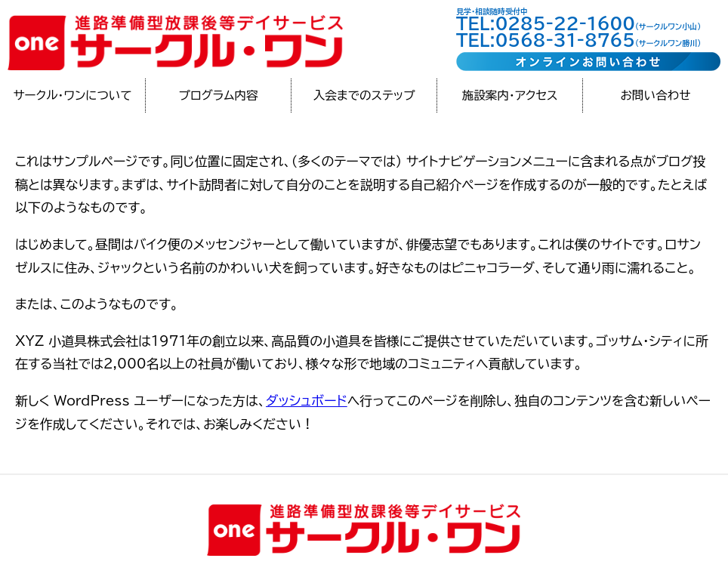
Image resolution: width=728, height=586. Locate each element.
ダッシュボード (307, 401)
